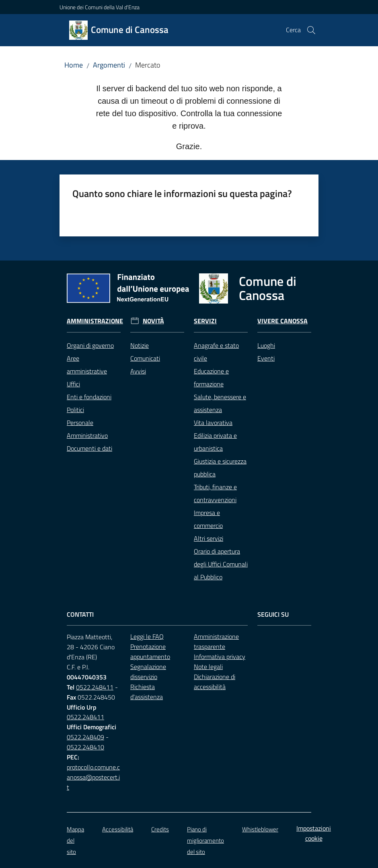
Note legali (208, 667)
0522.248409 (85, 737)
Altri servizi (209, 538)
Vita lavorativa (213, 423)
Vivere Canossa (282, 321)
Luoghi (266, 345)
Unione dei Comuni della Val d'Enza (100, 7)
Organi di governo (90, 345)
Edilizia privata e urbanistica (215, 442)
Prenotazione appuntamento (150, 652)
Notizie (140, 345)
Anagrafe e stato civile (216, 352)
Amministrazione (95, 321)
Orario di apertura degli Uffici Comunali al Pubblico (221, 564)
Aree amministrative (87, 365)
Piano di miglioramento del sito (205, 840)
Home (74, 65)
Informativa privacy (220, 657)
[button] (311, 30)
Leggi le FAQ (147, 636)
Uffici (73, 384)
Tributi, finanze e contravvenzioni (215, 493)
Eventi (266, 358)
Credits (160, 829)
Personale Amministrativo (87, 429)
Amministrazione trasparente (216, 641)
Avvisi (138, 371)
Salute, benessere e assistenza (220, 403)
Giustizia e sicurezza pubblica (220, 468)
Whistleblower (260, 829)
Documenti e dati (89, 448)
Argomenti (109, 65)
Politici (75, 410)
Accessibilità (118, 829)
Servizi (205, 321)
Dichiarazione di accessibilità (215, 682)
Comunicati (145, 358)
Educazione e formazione (211, 378)
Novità (153, 321)
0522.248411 (95, 687)
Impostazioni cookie (314, 833)
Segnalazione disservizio (148, 672)
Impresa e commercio (208, 519)
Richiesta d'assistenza (147, 692)
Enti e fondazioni (89, 397)
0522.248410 (85, 747)
